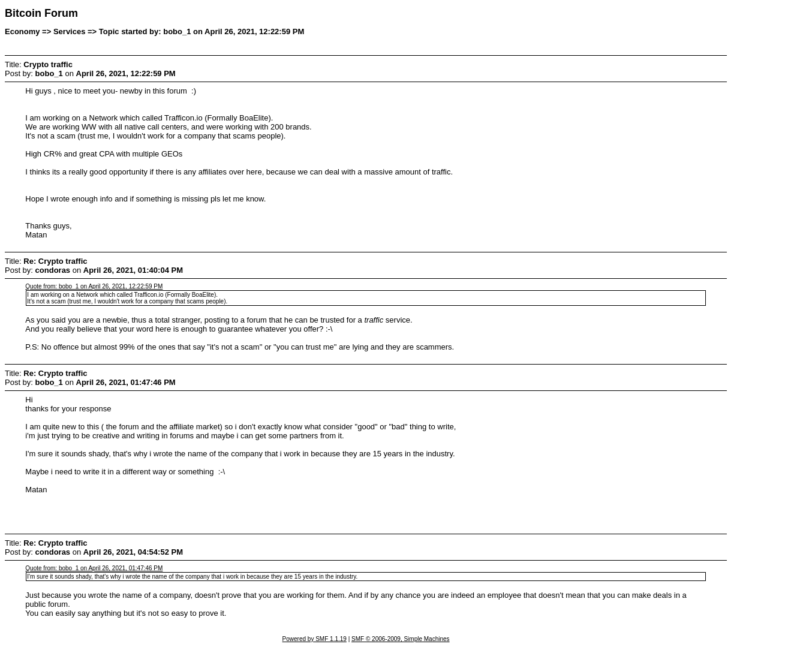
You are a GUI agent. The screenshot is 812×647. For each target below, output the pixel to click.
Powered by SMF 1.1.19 (315, 639)
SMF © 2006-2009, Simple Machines (401, 639)
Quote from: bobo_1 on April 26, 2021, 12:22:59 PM (94, 286)
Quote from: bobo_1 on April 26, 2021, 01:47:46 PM (94, 568)
